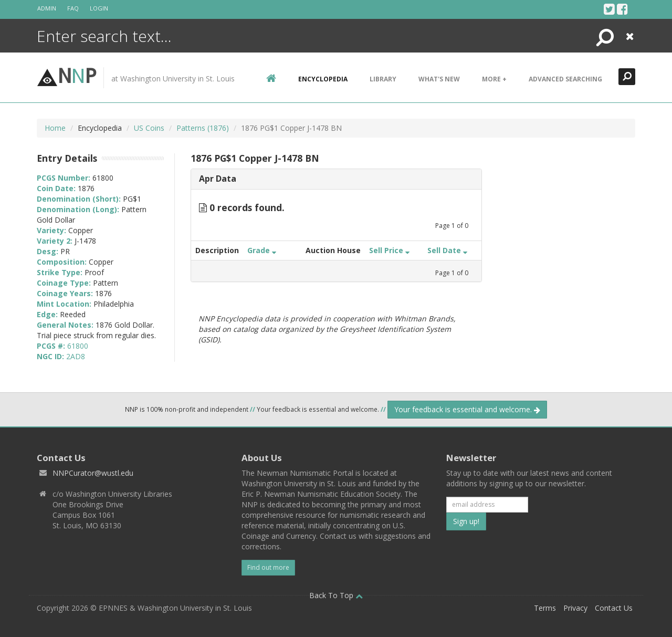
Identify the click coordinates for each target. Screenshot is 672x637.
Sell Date (447, 250)
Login (99, 8)
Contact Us (614, 608)
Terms (545, 608)
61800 (78, 346)
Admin (47, 8)
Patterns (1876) (203, 128)
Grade (262, 250)
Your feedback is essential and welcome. (467, 409)
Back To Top (336, 595)
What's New (439, 79)
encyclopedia (323, 79)
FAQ (73, 8)
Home (55, 128)
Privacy (575, 608)
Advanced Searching (565, 79)
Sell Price (389, 250)
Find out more (268, 567)
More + (494, 79)
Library (383, 79)
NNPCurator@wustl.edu (93, 473)
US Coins (149, 128)
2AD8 (76, 356)
